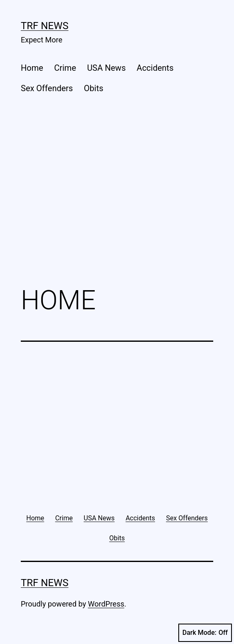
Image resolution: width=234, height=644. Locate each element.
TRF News (45, 26)
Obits (94, 88)
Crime (65, 68)
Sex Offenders (47, 88)
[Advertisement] (117, 211)
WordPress (106, 604)
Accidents (155, 68)
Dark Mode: (205, 633)
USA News (106, 68)
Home (32, 68)
